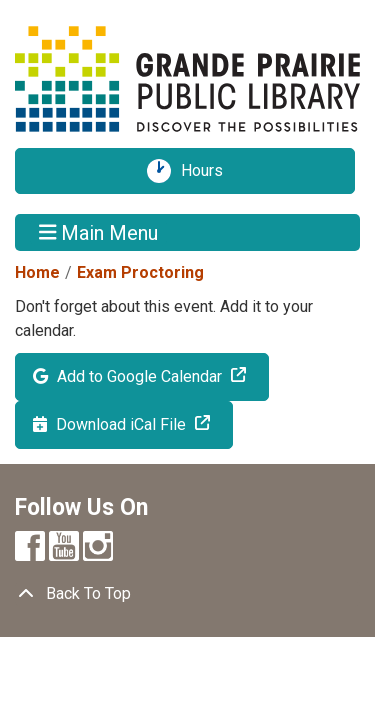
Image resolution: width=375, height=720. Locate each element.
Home (37, 272)
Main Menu (99, 232)
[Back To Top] (187, 594)
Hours (209, 171)
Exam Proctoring (140, 272)
